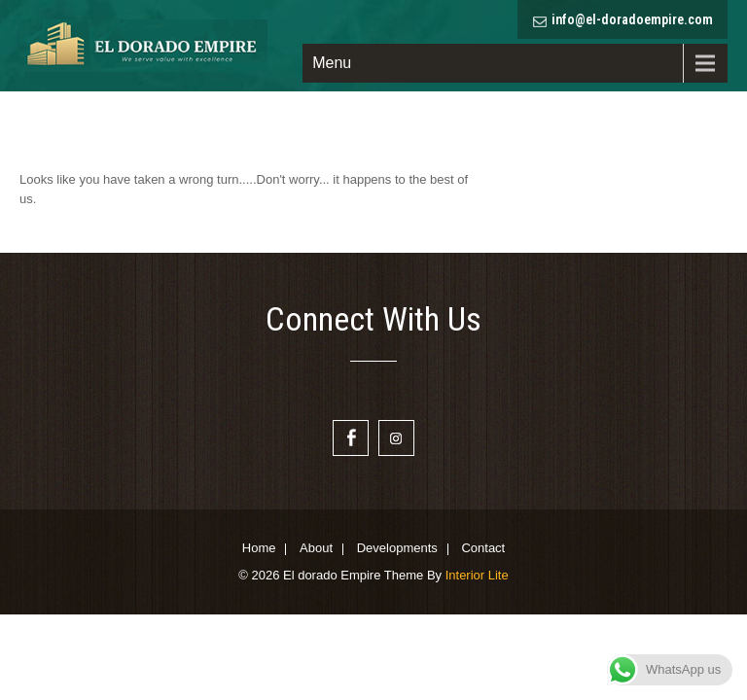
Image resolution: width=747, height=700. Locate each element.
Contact (483, 549)
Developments (397, 549)
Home (259, 549)
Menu (332, 63)
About (316, 549)
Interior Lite (477, 575)
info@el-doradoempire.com (632, 19)
